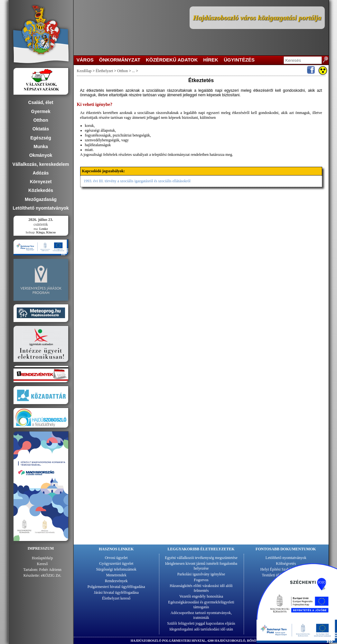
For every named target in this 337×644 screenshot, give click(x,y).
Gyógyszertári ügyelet (116, 563)
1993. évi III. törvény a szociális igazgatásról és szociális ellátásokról (137, 181)
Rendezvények (116, 581)
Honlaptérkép (42, 558)
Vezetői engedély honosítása (201, 596)
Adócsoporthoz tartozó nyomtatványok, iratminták (201, 615)
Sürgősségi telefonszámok (116, 569)
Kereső (42, 564)
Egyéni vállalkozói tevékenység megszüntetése (201, 558)
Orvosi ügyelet (116, 558)
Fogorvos (201, 580)
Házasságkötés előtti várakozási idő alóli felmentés (201, 588)
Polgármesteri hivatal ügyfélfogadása (116, 587)
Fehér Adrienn (50, 570)
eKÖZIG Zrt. (51, 575)
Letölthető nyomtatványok (286, 558)
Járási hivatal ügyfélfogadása (116, 592)
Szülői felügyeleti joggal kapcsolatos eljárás (201, 623)
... (133, 71)
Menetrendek (116, 575)
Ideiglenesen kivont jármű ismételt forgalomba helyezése (201, 566)
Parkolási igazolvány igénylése (201, 574)
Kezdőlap (84, 71)
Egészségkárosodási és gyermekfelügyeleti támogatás (201, 605)
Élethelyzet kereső (116, 598)
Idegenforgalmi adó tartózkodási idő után (201, 629)
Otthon (122, 71)
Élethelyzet (104, 71)
